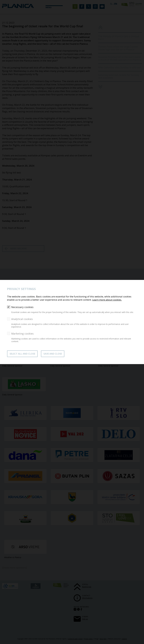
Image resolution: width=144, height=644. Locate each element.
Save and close (53, 354)
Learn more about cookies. (107, 300)
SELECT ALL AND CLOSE (22, 354)
